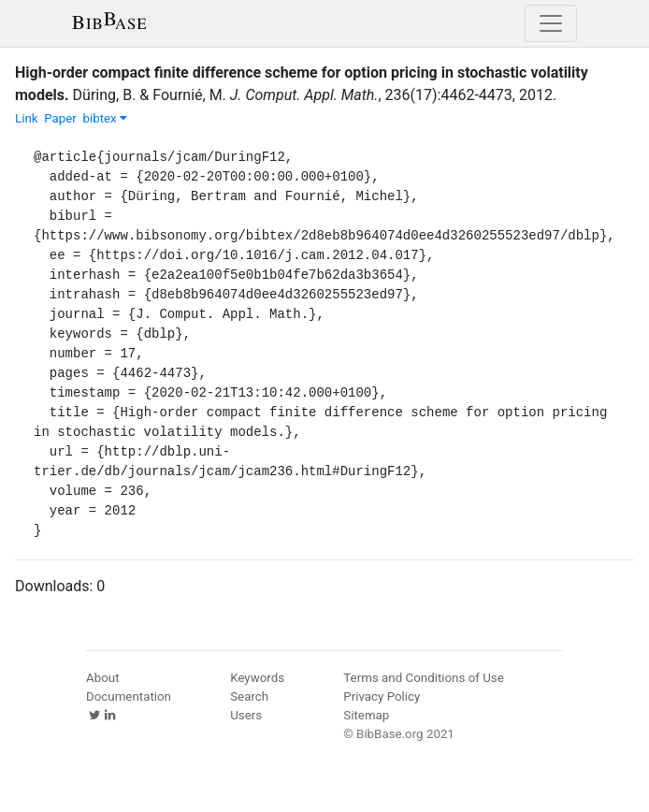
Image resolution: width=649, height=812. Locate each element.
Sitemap (366, 715)
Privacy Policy (382, 696)
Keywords (257, 678)
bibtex (105, 118)
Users (246, 715)
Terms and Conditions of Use (423, 678)
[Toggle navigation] (551, 23)
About (103, 678)
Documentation (129, 696)
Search (249, 696)
